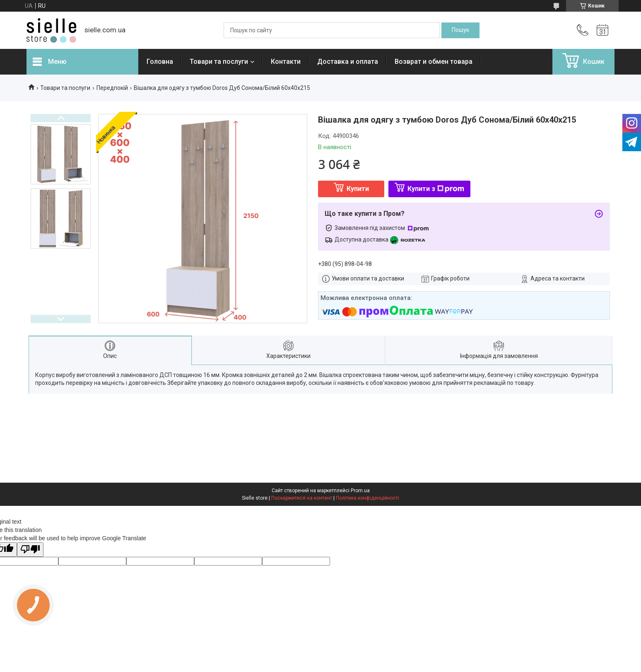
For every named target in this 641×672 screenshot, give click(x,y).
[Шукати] (460, 30)
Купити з (436, 189)
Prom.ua (360, 491)
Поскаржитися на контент (302, 498)
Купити (358, 189)
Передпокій (112, 88)
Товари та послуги (219, 62)
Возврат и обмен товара (434, 62)
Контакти (286, 62)
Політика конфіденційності (367, 498)
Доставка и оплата (348, 62)
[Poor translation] (30, 550)
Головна (160, 62)
